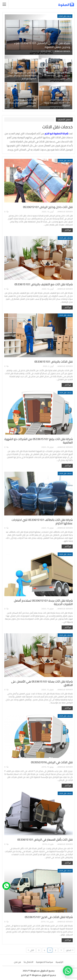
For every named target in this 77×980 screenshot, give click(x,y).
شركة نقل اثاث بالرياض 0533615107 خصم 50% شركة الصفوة (57, 103)
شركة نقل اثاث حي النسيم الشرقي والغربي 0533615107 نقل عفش (57, 76)
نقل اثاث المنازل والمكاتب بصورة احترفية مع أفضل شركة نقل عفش (22, 103)
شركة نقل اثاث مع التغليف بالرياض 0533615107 (44, 284)
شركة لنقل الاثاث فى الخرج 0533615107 (49, 917)
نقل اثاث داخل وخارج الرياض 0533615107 (48, 207)
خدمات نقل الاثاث (65, 16)
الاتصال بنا (28, 962)
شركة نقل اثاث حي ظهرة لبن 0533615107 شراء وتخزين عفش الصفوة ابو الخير (22, 76)
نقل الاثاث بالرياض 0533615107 (54, 362)
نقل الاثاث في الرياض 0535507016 (52, 762)
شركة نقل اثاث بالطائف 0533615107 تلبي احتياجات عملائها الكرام (42, 522)
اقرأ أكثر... (67, 230)
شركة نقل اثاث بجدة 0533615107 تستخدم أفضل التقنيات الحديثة (43, 602)
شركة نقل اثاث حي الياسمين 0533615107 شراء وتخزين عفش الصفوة (42, 45)
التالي (31, 950)
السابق (70, 950)
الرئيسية (59, 962)
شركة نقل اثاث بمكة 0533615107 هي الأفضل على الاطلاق (42, 683)
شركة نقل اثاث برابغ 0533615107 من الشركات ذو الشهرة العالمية (39, 441)
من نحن (17, 962)
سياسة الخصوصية (44, 962)
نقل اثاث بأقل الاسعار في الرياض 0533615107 (45, 840)
